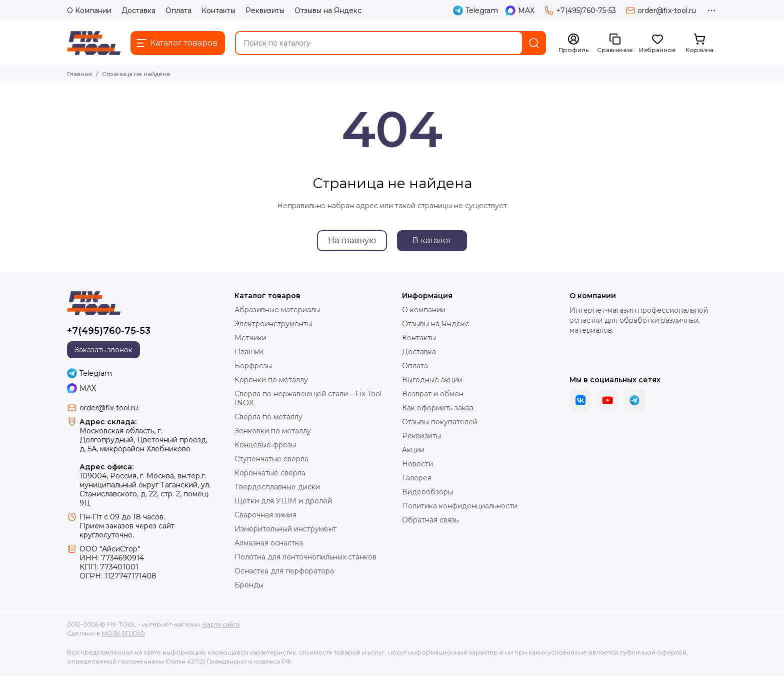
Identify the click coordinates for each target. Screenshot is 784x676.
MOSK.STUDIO (123, 633)
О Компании (89, 11)
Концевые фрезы (265, 445)
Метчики (250, 338)
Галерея (417, 478)
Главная (79, 74)
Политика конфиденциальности (460, 506)
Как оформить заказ (438, 408)
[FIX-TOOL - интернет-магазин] (94, 43)
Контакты (218, 11)
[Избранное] (657, 44)
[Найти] (534, 43)
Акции (413, 450)
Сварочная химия (265, 515)
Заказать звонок (103, 350)
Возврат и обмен (433, 394)
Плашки (249, 352)
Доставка (138, 11)
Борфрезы (253, 366)
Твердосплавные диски (277, 487)
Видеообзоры (427, 492)
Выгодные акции (432, 380)
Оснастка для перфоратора (284, 571)
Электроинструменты (273, 324)
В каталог (432, 240)
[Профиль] (573, 44)
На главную (352, 240)
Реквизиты (265, 11)
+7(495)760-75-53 (580, 11)
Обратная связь (430, 520)
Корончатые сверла (270, 473)
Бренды (249, 585)
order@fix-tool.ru (661, 11)
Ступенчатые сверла (271, 459)
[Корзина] (699, 44)
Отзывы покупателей (440, 422)
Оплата (178, 11)
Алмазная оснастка (269, 543)
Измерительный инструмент (285, 529)
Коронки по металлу (271, 380)
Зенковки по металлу (273, 431)
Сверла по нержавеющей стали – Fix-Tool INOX (308, 398)
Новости (417, 464)
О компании (424, 310)
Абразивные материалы (277, 310)
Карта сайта (221, 624)
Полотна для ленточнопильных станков (305, 557)
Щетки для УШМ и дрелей (283, 501)
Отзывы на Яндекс (328, 11)
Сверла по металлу (268, 417)
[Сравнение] (615, 44)
